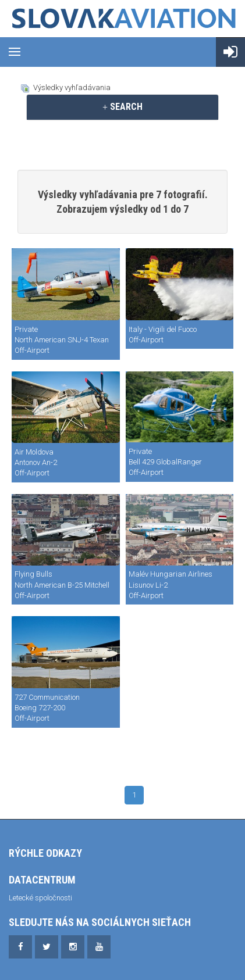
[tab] (123, 107)
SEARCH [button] (123, 107)
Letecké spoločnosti (40, 898)
